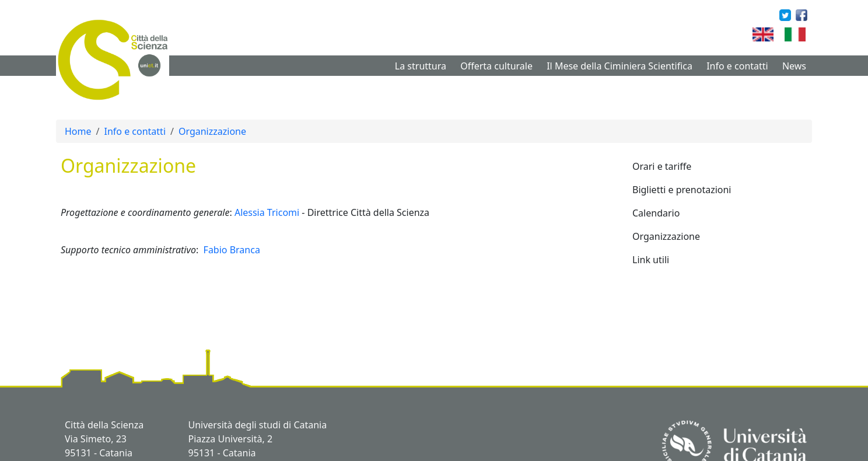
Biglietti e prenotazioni (682, 190)
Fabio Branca (232, 250)
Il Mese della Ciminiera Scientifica (619, 66)
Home (78, 131)
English (780, 35)
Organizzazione (212, 131)
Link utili (651, 260)
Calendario (656, 213)
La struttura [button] (421, 66)
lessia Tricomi (270, 212)
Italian (810, 35)
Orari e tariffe (662, 166)
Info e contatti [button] (737, 66)
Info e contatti (135, 131)
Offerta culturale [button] (496, 66)
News (794, 66)
